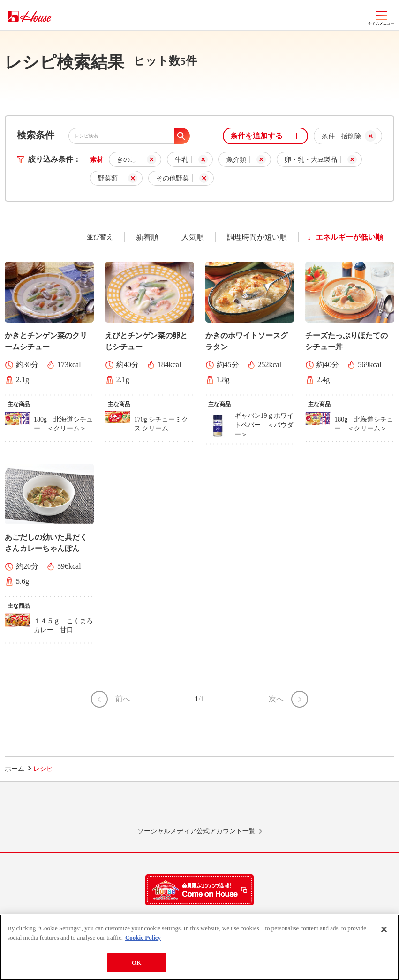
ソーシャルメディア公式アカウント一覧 (196, 831)
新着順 (147, 237)
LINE (75, 808)
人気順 (193, 237)
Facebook (241, 808)
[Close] (384, 930)
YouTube (324, 808)
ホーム (15, 769)
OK (136, 963)
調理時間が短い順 (257, 237)
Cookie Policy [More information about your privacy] (143, 938)
